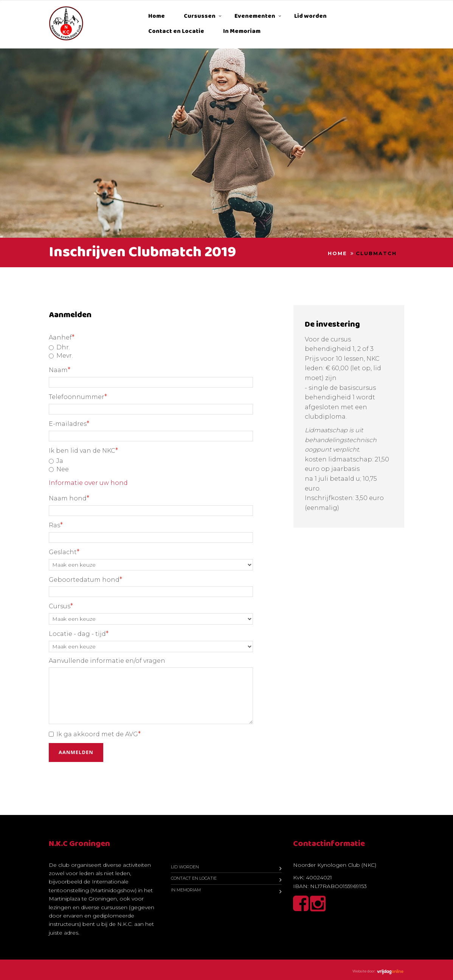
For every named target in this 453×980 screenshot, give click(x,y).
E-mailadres (69, 424)
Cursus (61, 606)
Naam (60, 370)
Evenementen (255, 16)
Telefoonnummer (78, 397)
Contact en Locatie (176, 31)
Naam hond (69, 498)
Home (157, 16)
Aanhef (62, 337)
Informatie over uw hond (88, 483)
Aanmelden (76, 752)
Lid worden (310, 16)
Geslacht (64, 552)
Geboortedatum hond (85, 580)
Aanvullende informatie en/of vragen (107, 661)
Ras (56, 525)
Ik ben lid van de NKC (83, 450)
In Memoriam (242, 31)
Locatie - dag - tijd (79, 634)
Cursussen (200, 16)
